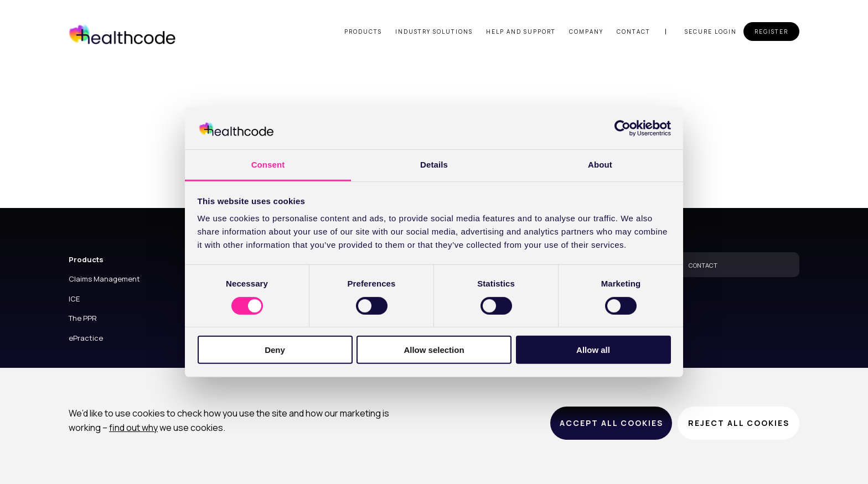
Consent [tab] (268, 165)
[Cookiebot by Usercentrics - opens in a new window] (622, 128)
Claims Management (104, 279)
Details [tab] (434, 165)
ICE (74, 299)
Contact (634, 32)
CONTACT (703, 265)
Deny (275, 350)
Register (771, 32)
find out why (133, 428)
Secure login (711, 32)
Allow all (593, 350)
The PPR (83, 318)
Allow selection (434, 350)
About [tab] (600, 165)
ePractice (86, 338)
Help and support (521, 32)
